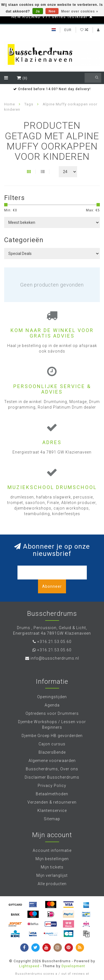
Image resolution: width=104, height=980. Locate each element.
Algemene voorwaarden (52, 761)
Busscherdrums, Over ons (52, 769)
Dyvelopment (73, 966)
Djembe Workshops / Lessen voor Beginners (52, 725)
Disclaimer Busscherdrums (52, 777)
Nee (52, 11)
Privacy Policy (52, 786)
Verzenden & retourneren (52, 802)
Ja (38, 11)
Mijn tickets (52, 867)
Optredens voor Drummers (52, 713)
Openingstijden (52, 697)
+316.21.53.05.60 (54, 642)
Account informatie (52, 850)
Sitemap (52, 819)
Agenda (52, 705)
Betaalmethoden (52, 794)
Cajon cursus (52, 744)
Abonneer (52, 586)
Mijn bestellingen (52, 859)
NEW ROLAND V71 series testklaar (50, 17)
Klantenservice (52, 811)
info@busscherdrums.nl (55, 658)
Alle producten (52, 884)
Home (10, 104)
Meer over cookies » (80, 11)
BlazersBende (52, 752)
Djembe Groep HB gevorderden (52, 736)
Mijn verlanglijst (52, 875)
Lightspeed (29, 966)
